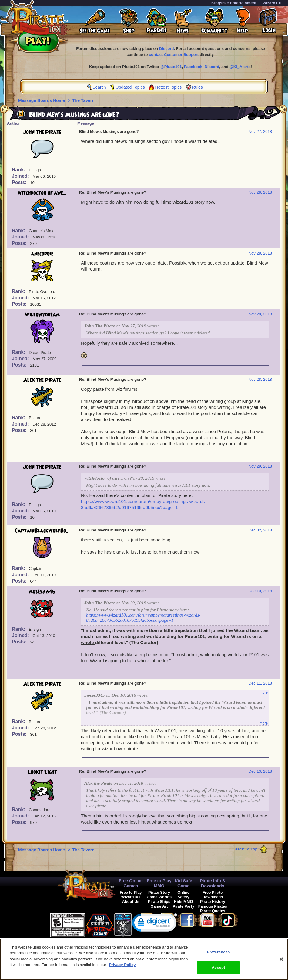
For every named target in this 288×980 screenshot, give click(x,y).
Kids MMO (184, 901)
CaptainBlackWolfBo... (42, 531)
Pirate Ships (159, 901)
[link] (155, 924)
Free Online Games (131, 883)
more (264, 692)
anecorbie (42, 254)
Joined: (21, 176)
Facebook (193, 67)
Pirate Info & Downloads (213, 883)
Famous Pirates (213, 906)
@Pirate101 (171, 67)
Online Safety (183, 895)
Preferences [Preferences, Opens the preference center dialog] (218, 955)
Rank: (19, 170)
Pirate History (213, 901)
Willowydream (42, 315)
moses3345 (42, 592)
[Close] (281, 962)
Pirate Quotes (213, 911)
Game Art (159, 906)
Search (99, 87)
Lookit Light (42, 772)
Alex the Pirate (42, 380)
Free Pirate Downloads (213, 895)
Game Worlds (159, 897)
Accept (218, 971)
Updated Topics (130, 87)
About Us (131, 901)
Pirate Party (184, 906)
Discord (166, 49)
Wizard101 (272, 3)
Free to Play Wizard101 (131, 895)
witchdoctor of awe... (42, 193)
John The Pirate (42, 132)
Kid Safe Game (183, 883)
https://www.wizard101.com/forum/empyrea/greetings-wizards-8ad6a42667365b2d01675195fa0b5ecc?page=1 (143, 618)
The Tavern (83, 100)
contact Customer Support (174, 55)
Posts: (20, 182)
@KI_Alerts (240, 67)
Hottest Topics (169, 87)
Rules (197, 87)
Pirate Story (159, 892)
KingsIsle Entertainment (234, 3)
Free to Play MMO (159, 883)
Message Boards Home (42, 100)
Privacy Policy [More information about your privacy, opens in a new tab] (122, 968)
